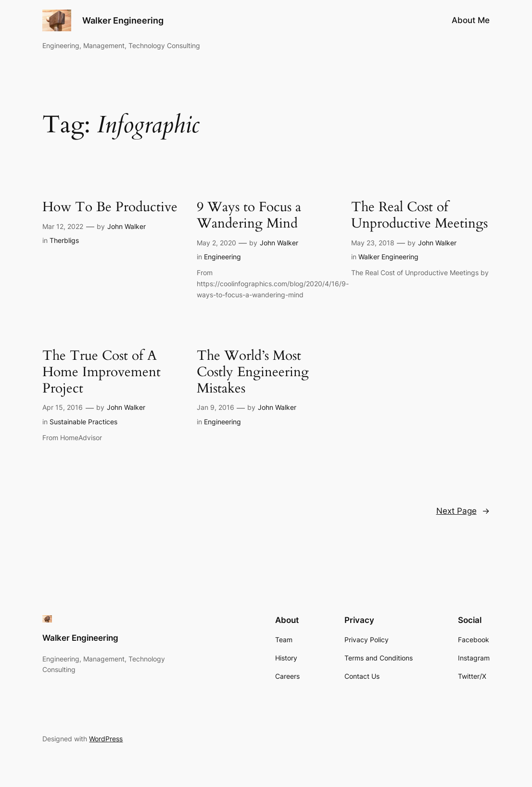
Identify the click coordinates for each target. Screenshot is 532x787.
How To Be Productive (110, 207)
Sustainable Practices (83, 422)
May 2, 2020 (216, 243)
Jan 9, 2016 (215, 407)
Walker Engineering (123, 20)
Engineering (222, 257)
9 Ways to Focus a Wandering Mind (249, 216)
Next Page (463, 511)
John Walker (127, 226)
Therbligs (64, 240)
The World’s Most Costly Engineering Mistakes (253, 372)
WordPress (106, 739)
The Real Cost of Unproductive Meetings (419, 216)
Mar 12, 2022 (63, 226)
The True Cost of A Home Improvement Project (101, 372)
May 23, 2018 (373, 243)
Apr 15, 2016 (63, 407)
